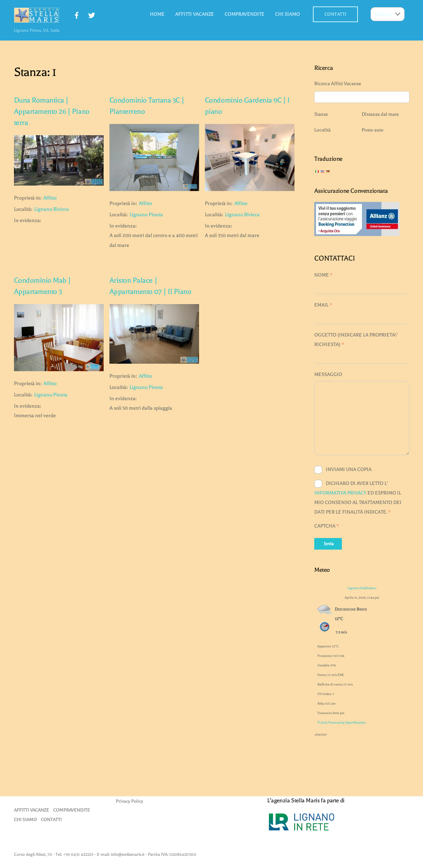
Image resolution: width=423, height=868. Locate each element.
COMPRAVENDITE (245, 14)
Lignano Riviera (51, 209)
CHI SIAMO (288, 14)
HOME (157, 14)
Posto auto (373, 130)
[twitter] (92, 15)
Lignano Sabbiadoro (362, 588)
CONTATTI (336, 14)
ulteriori (321, 733)
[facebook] (77, 15)
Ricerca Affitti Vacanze (338, 84)
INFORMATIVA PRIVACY (340, 493)
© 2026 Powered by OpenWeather (342, 722)
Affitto (50, 198)
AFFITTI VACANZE (195, 14)
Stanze (321, 114)
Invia (329, 544)
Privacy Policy (130, 801)
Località (322, 130)
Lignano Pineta (146, 215)
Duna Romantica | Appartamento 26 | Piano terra (52, 112)
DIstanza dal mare (380, 114)
